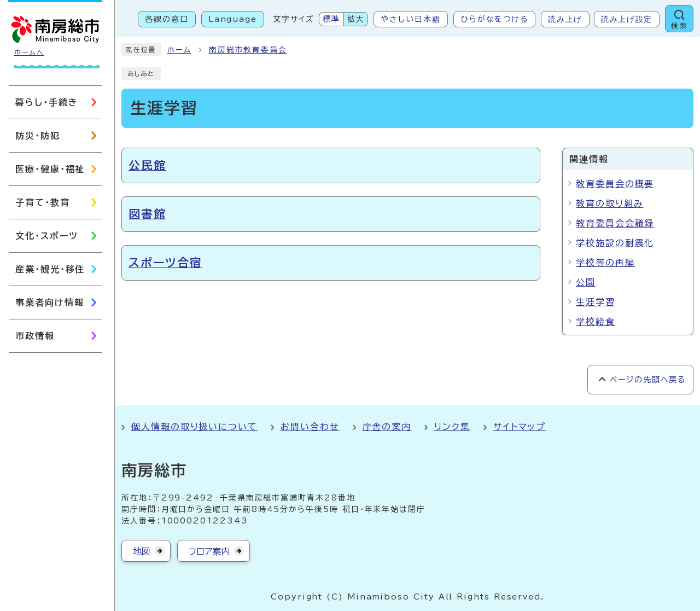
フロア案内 (209, 551)
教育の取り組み (609, 203)
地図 (142, 551)
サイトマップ (520, 427)
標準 (331, 19)
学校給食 (596, 322)
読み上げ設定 (627, 19)
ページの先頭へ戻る (648, 380)
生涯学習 (596, 302)
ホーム (179, 50)
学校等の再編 (605, 263)
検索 (679, 26)
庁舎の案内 (387, 427)
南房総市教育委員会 (248, 50)
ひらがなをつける (494, 19)
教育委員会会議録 (615, 223)
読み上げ (565, 19)
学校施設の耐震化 (615, 243)
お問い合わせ (310, 427)
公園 (586, 282)
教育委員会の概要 (615, 184)
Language (233, 19)
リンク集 (452, 427)
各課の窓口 (167, 19)
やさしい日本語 (410, 19)
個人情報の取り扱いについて (194, 427)
